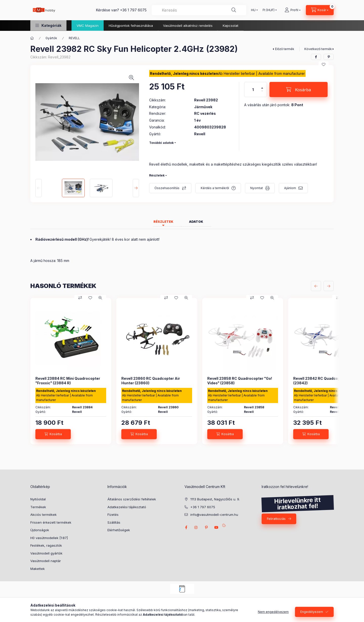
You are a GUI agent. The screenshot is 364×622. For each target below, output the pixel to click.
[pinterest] (329, 57)
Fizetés (113, 515)
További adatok (161, 143)
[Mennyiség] (253, 90)
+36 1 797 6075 (133, 10)
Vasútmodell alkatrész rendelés (188, 26)
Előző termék (285, 49)
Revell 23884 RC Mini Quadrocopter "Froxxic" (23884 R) (68, 381)
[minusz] (262, 91)
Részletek (157, 175)
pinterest (206, 527)
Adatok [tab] (196, 222)
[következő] (329, 286)
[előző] (316, 286)
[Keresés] (234, 10)
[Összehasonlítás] (80, 298)
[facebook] (316, 57)
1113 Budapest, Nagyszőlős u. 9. (215, 499)
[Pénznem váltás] (269, 10)
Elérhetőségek (119, 530)
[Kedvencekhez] (324, 64)
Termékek (38, 507)
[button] (48, 25)
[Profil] (293, 10)
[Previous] (39, 188)
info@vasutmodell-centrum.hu (214, 515)
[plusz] (262, 88)
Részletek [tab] (163, 222)
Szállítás (114, 522)
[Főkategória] (32, 38)
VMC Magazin (88, 26)
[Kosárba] (299, 90)
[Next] (136, 188)
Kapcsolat (231, 26)
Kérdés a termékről (215, 188)
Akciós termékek (43, 515)
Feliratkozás (276, 519)
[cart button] (320, 10)
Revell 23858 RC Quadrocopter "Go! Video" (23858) (240, 381)
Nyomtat (257, 188)
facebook (186, 527)
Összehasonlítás (167, 188)
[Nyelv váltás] (253, 10)
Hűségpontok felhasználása (131, 26)
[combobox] (199, 10)
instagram (196, 527)
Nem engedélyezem (273, 612)
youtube (216, 527)
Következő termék (318, 49)
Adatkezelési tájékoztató (127, 507)
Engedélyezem (312, 612)
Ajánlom (290, 188)
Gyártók (51, 38)
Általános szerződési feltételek (132, 499)
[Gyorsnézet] (100, 298)
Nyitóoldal (38, 499)
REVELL (74, 38)
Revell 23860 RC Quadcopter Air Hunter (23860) (151, 381)
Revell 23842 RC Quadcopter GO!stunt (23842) (328, 381)
